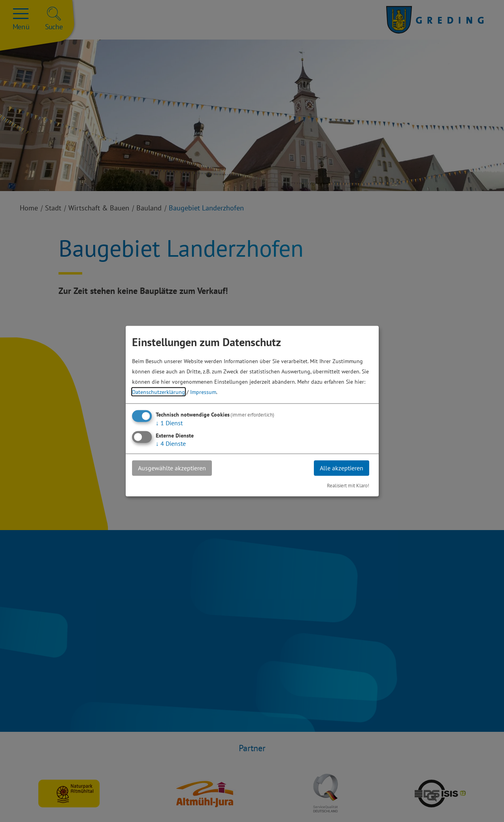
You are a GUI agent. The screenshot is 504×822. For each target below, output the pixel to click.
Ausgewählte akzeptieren (172, 468)
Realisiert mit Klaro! (348, 485)
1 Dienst (169, 423)
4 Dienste (171, 443)
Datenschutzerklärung (159, 392)
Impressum (203, 392)
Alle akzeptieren (342, 468)
